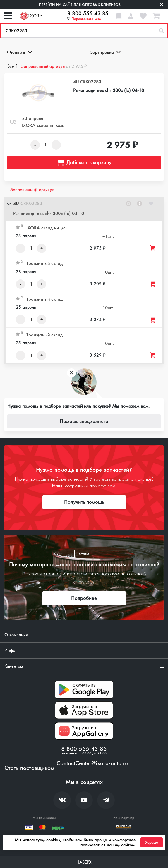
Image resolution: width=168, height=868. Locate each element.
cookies (53, 840)
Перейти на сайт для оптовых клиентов (80, 5)
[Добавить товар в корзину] (153, 248)
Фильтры (19, 52)
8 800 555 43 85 (88, 14)
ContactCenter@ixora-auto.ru (92, 763)
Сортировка (105, 52)
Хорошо (152, 842)
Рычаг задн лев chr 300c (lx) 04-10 (109, 90)
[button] (84, 209)
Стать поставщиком (29, 768)
